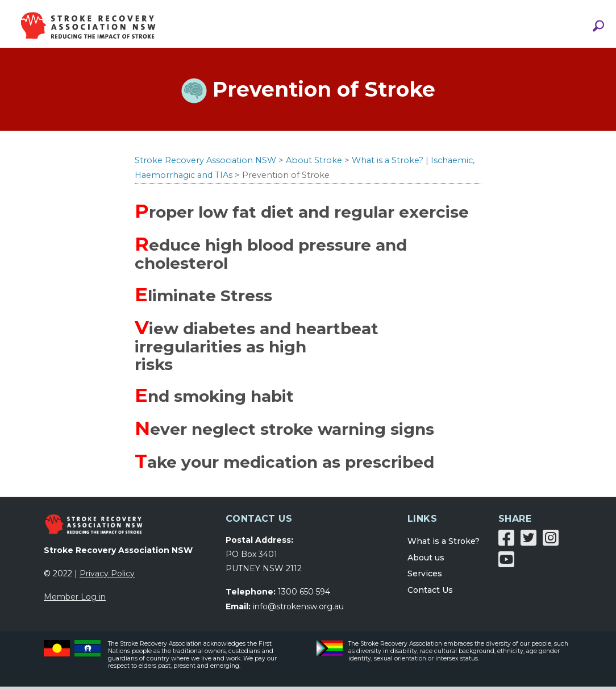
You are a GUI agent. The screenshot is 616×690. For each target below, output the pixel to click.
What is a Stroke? (444, 544)
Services (425, 577)
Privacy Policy (107, 577)
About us (426, 561)
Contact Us (430, 594)
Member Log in (75, 600)
